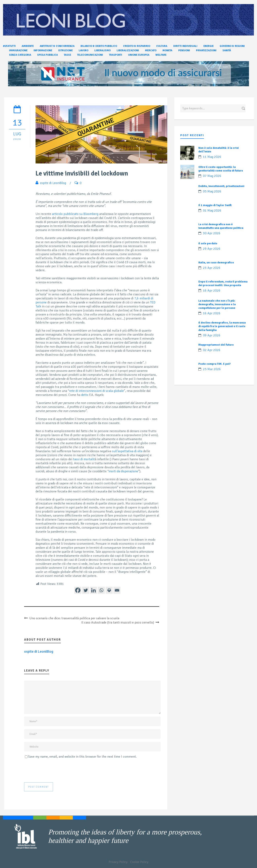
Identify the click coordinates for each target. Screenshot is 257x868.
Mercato (151, 50)
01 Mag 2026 (212, 211)
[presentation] (55, 770)
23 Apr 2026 (212, 268)
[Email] (117, 590)
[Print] (109, 590)
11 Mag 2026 (212, 157)
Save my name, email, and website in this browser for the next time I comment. (82, 757)
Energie (209, 46)
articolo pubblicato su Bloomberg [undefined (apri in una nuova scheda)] (75, 214)
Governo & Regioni (232, 46)
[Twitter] (86, 590)
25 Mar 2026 (212, 369)
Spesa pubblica (47, 55)
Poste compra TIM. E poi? (215, 364)
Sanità (227, 50)
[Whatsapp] (101, 590)
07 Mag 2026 (212, 176)
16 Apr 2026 (212, 291)
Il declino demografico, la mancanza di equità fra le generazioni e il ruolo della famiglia (222, 326)
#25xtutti (9, 46)
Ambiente (28, 46)
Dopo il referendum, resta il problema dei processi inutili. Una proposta (223, 283)
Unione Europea (139, 55)
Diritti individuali (185, 46)
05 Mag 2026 (212, 191)
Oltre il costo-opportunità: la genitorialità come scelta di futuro (221, 169)
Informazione (43, 50)
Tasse (67, 55)
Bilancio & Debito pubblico (99, 46)
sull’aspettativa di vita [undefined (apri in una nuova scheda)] (127, 451)
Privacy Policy (118, 862)
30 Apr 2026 (212, 233)
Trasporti (116, 55)
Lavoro (84, 50)
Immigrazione (18, 50)
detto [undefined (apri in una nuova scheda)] (85, 395)
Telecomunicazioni (90, 55)
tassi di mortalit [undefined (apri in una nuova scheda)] (84, 459)
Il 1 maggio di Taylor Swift (215, 205)
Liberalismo (102, 50)
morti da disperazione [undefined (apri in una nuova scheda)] (123, 471)
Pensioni (184, 50)
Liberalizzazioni (128, 50)
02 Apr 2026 (212, 350)
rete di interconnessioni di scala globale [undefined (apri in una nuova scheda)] (96, 391)
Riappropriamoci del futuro (216, 345)
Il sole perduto (208, 243)
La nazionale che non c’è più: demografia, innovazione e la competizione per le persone (217, 304)
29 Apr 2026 (212, 249)
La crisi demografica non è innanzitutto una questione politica (221, 226)
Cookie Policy (139, 862)
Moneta (167, 50)
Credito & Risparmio (137, 46)
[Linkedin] (93, 590)
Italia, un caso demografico (216, 262)
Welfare (161, 55)
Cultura (162, 46)
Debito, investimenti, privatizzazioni (221, 186)
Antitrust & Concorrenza (57, 46)
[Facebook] (78, 590)
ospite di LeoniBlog (53, 183)
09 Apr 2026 (212, 335)
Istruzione (65, 50)
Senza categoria (20, 55)
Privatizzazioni (206, 50)
